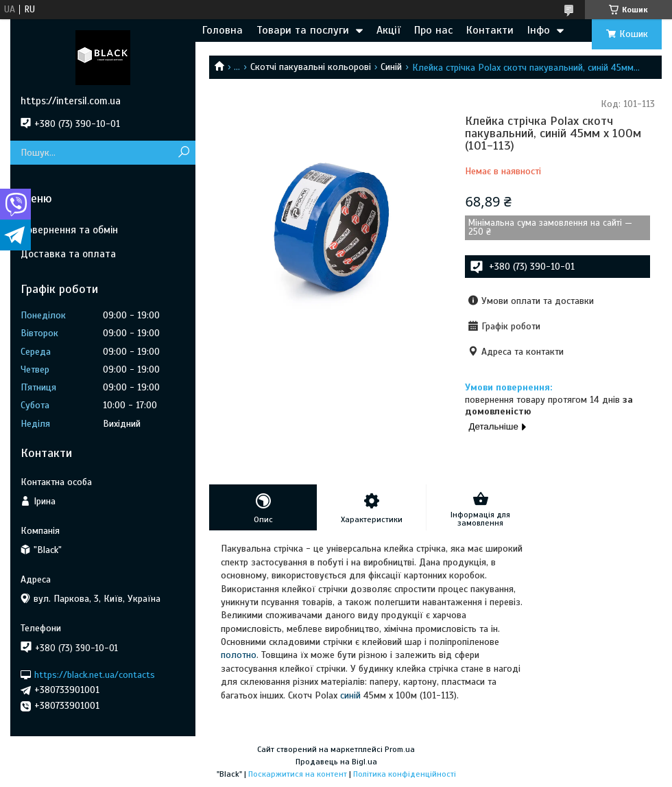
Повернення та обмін (69, 230)
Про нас (433, 30)
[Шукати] (183, 153)
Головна (223, 30)
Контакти (490, 30)
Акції (388, 30)
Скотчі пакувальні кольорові (311, 67)
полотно (239, 655)
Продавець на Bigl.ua (336, 762)
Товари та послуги (303, 30)
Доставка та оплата (68, 254)
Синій (391, 67)
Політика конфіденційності (405, 774)
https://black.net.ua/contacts (95, 674)
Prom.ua (400, 749)
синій (350, 695)
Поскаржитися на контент (298, 774)
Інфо (539, 30)
